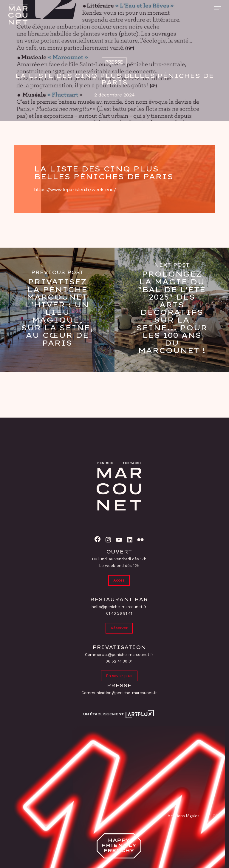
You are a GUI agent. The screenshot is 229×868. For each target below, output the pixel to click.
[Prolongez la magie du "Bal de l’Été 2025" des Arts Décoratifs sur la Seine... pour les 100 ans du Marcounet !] (172, 310)
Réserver (119, 628)
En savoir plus (119, 676)
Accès (119, 580)
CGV (217, 816)
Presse (114, 62)
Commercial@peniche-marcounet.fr (119, 655)
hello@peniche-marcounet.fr (119, 607)
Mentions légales (183, 816)
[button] (217, 8)
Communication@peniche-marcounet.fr (119, 693)
